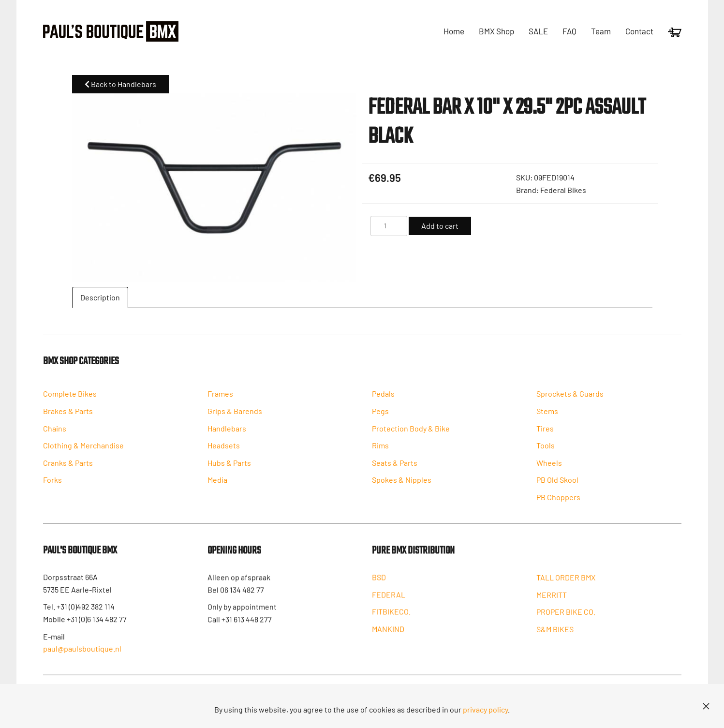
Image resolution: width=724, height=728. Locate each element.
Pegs (380, 416)
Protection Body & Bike (411, 433)
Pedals (383, 399)
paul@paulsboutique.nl (82, 654)
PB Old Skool (557, 485)
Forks (52, 485)
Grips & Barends (235, 416)
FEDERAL (389, 601)
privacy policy (485, 709)
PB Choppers (558, 502)
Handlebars (227, 433)
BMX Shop (496, 31)
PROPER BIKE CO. (566, 619)
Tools (546, 451)
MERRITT (552, 602)
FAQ (569, 31)
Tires (545, 433)
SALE (538, 31)
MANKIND (388, 635)
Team (601, 31)
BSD (379, 584)
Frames (220, 399)
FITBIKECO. (391, 618)
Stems (547, 416)
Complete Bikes (70, 399)
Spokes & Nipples (402, 485)
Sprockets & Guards (570, 399)
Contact (639, 31)
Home (454, 31)
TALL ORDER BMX (566, 585)
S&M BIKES (555, 636)
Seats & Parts (395, 468)
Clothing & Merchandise (83, 451)
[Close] (706, 706)
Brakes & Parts (68, 416)
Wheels (549, 468)
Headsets (224, 451)
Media (217, 485)
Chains (55, 433)
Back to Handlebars (120, 84)
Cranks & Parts (68, 468)
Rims (380, 451)
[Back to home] (111, 31)
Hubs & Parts (229, 468)
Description (100, 297)
